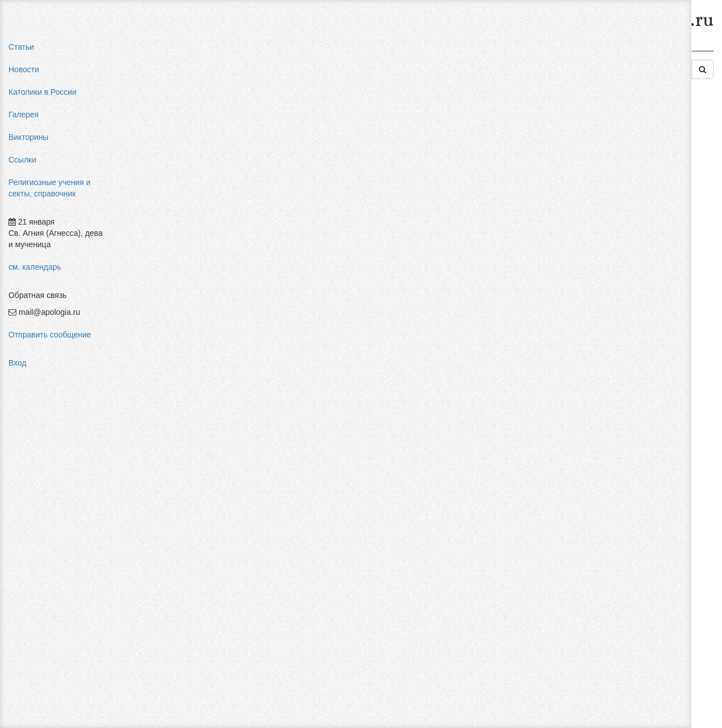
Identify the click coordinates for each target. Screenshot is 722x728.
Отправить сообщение (50, 335)
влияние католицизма (618, 158)
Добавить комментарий (171, 664)
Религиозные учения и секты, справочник (49, 188)
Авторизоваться (532, 652)
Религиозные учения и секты (225, 50)
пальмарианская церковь (624, 192)
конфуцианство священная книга (639, 214)
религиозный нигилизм (620, 226)
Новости (24, 69)
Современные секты (362, 50)
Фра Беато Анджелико (619, 260)
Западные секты (443, 50)
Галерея (24, 115)
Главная (145, 50)
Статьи (21, 47)
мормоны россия (609, 203)
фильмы (594, 271)
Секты (301, 50)
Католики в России (43, 92)
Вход (17, 363)
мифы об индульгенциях (623, 147)
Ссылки (22, 160)
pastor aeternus (606, 135)
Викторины (28, 137)
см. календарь (35, 267)
